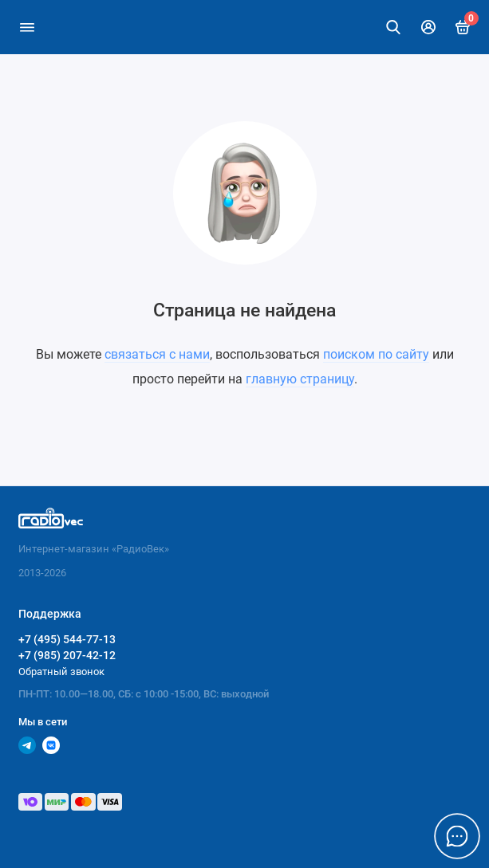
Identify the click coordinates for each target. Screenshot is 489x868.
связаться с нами (157, 354)
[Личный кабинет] (428, 27)
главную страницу (300, 379)
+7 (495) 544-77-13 (67, 639)
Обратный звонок (61, 672)
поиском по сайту (376, 354)
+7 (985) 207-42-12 (67, 655)
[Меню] (27, 27)
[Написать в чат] (457, 836)
